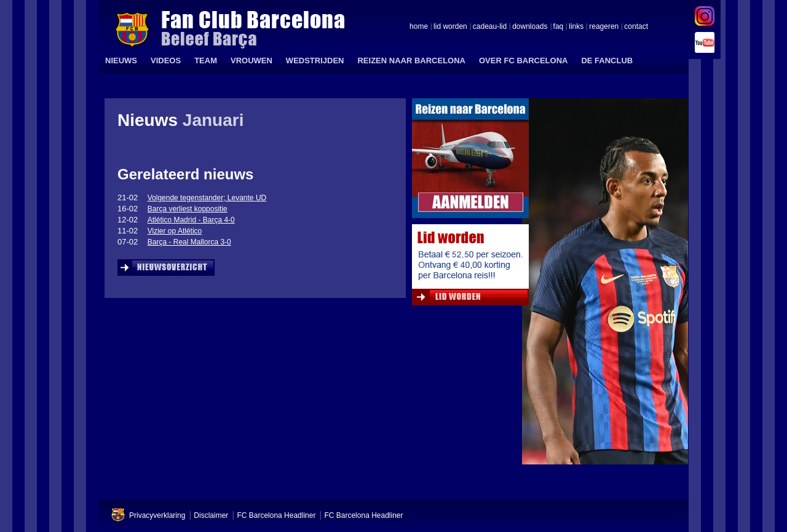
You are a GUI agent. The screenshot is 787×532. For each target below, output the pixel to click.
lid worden (450, 27)
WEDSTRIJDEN (315, 61)
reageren (604, 27)
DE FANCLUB (607, 61)
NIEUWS (121, 61)
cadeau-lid (490, 27)
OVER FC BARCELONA (523, 61)
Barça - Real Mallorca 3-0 (189, 242)
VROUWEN (251, 61)
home (419, 27)
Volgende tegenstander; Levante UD (207, 198)
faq (559, 27)
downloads (530, 27)
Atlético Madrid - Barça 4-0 (191, 220)
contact (636, 27)
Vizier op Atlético (175, 231)
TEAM (206, 61)
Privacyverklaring (157, 515)
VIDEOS (166, 61)
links (576, 27)
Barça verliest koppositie (188, 209)
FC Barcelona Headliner (276, 515)
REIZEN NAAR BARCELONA (411, 61)
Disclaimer (211, 515)
